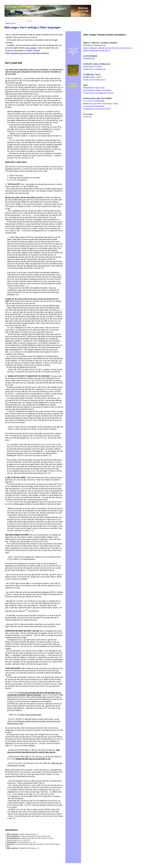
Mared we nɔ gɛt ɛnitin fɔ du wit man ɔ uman (101, 104)
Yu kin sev (87, 117)
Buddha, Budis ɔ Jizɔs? (92, 77)
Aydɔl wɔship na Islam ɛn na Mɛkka (97, 90)
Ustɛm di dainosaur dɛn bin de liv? (97, 51)
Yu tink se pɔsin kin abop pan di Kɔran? (99, 93)
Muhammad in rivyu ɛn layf (94, 88)
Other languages (50, 27)
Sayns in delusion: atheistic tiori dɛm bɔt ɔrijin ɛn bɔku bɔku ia (107, 48)
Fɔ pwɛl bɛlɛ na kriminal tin (94, 106)
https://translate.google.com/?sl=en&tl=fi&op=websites (27, 53)
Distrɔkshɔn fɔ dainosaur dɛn (95, 45)
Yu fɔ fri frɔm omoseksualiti (94, 101)
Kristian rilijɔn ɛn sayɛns (93, 67)
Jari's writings (29, 27)
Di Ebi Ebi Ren (89, 59)
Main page (11, 27)
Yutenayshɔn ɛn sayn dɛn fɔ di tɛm (97, 109)
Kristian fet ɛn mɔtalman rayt (94, 69)
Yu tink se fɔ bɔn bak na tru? (94, 80)
